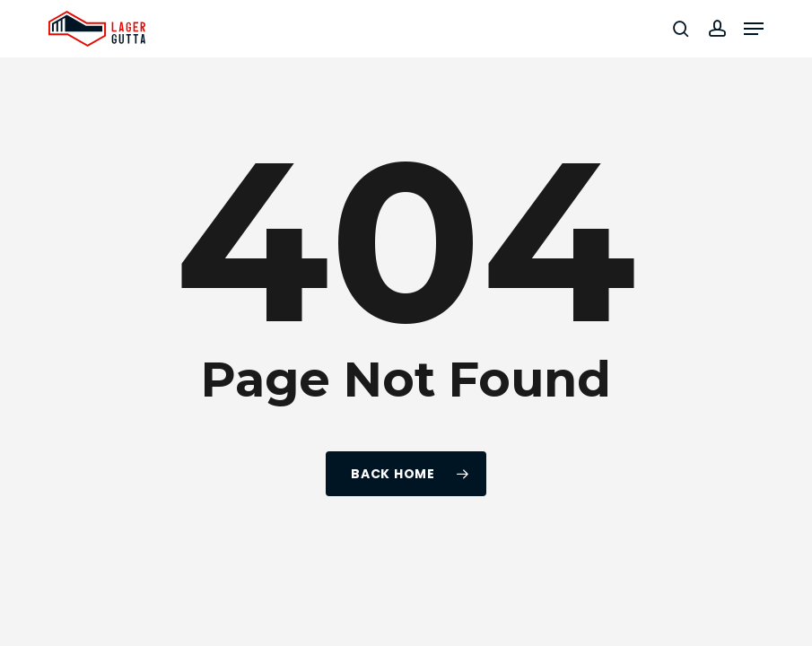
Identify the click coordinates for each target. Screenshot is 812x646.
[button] (754, 29)
